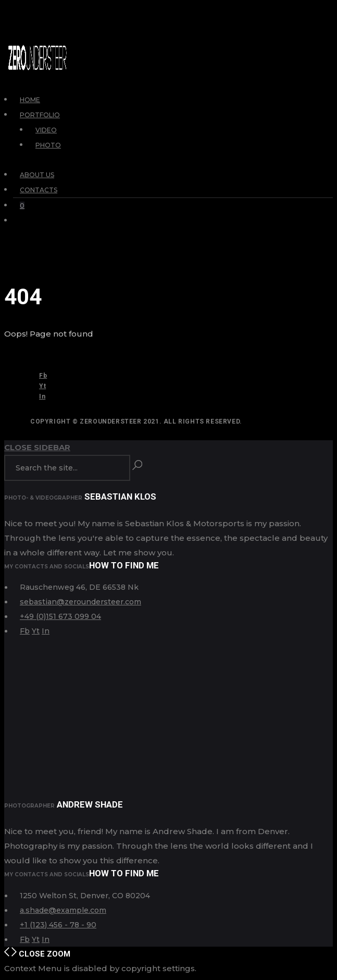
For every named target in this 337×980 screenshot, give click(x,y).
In (42, 396)
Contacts (39, 190)
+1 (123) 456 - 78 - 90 (58, 925)
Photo (48, 145)
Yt (42, 386)
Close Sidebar (37, 447)
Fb (43, 376)
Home (30, 100)
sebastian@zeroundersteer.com (80, 602)
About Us (37, 175)
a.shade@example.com (63, 910)
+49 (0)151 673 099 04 (60, 616)
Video (46, 130)
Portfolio (40, 115)
